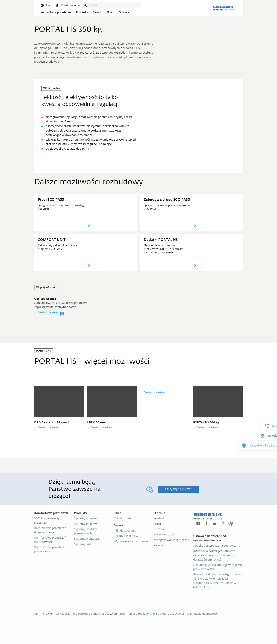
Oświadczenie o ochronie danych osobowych (86, 614)
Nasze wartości (164, 535)
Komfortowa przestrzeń (56, 12)
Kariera (158, 546)
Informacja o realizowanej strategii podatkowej (152, 614)
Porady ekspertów (126, 536)
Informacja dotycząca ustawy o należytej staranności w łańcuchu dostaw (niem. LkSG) (216, 556)
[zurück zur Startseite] (223, 8)
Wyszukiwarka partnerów (131, 542)
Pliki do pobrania (125, 531)
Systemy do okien (86, 519)
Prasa (157, 524)
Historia (159, 529)
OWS (49, 614)
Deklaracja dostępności (203, 614)
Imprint (37, 614)
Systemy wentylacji (87, 539)
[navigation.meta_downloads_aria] (67, 5)
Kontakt (159, 519)
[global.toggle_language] (45, 5)
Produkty (82, 12)
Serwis (97, 12)
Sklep (110, 12)
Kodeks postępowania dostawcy (215, 546)
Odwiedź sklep (124, 519)
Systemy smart (84, 544)
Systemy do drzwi (86, 524)
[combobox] (114, 5)
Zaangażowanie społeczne (171, 540)
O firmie (124, 12)
